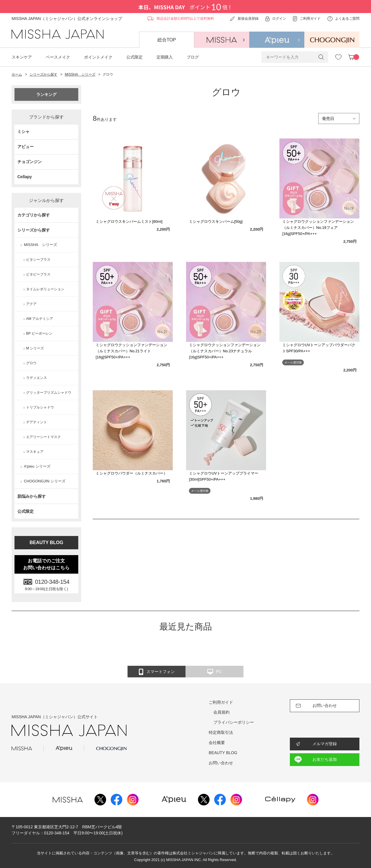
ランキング (46, 94)
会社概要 (217, 743)
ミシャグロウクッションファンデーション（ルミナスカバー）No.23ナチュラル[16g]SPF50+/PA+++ (225, 351)
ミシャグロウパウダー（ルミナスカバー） (131, 473)
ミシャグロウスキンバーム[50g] (216, 221)
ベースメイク (58, 57)
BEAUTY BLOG (46, 542)
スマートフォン (157, 672)
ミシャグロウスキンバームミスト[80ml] (129, 221)
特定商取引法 (221, 732)
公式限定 (134, 57)
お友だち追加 (325, 759)
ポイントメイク (98, 57)
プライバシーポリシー (234, 722)
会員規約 (221, 712)
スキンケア (22, 57)
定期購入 (165, 57)
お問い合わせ (221, 763)
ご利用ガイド (221, 702)
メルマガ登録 (325, 744)
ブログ (193, 57)
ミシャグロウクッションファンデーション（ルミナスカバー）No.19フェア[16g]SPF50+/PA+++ (318, 228)
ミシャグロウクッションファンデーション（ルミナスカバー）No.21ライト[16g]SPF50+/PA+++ (131, 351)
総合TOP (167, 40)
